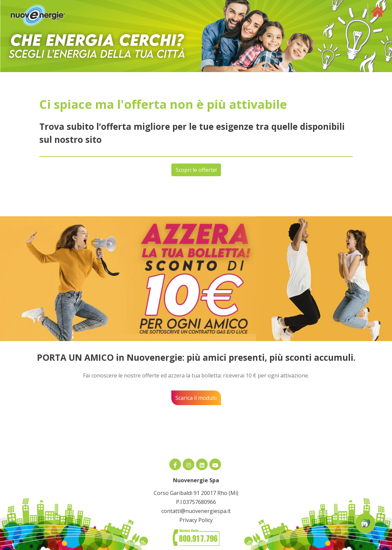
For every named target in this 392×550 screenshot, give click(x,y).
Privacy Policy (196, 520)
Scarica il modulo (196, 398)
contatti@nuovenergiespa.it (196, 511)
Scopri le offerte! (196, 170)
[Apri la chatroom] (365, 523)
